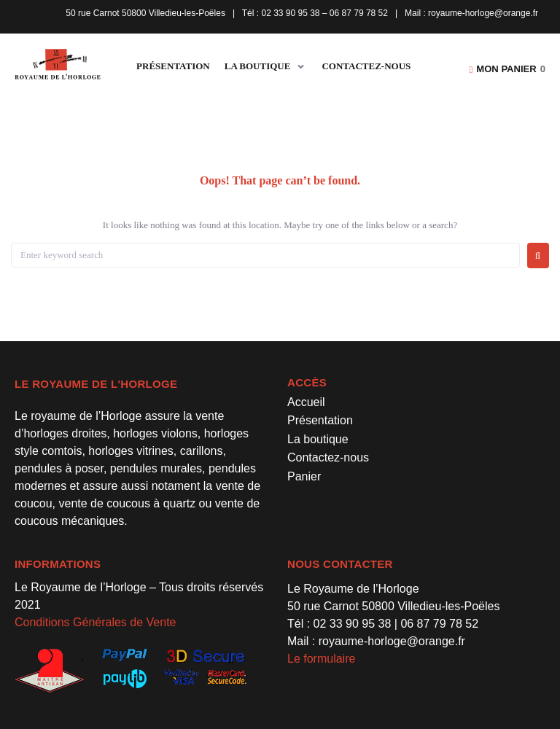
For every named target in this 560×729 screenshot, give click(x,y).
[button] (266, 67)
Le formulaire (321, 659)
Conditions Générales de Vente (95, 622)
